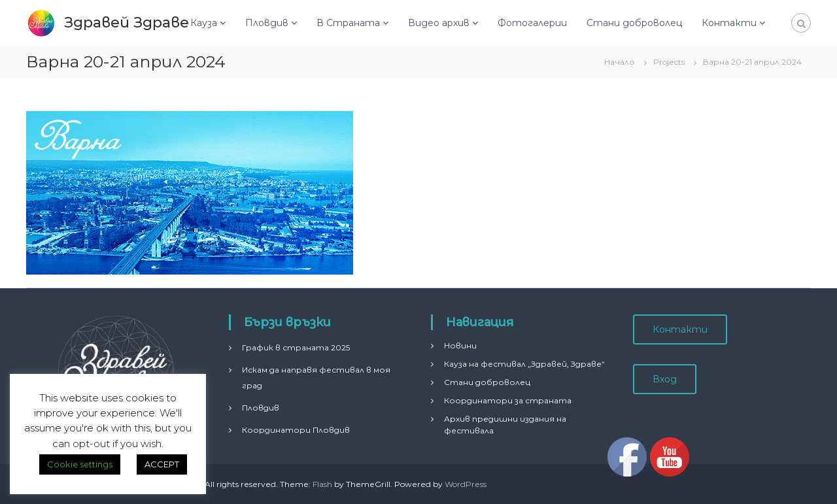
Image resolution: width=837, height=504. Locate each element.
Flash (322, 484)
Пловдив (267, 23)
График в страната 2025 (296, 347)
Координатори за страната (508, 400)
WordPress (466, 484)
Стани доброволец (634, 23)
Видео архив (439, 23)
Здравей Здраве (127, 23)
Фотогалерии (532, 23)
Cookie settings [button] (80, 464)
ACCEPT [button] (162, 464)
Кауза (204, 23)
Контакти (729, 23)
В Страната (348, 23)
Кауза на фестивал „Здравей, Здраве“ (524, 364)
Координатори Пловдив (296, 430)
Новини (460, 345)
